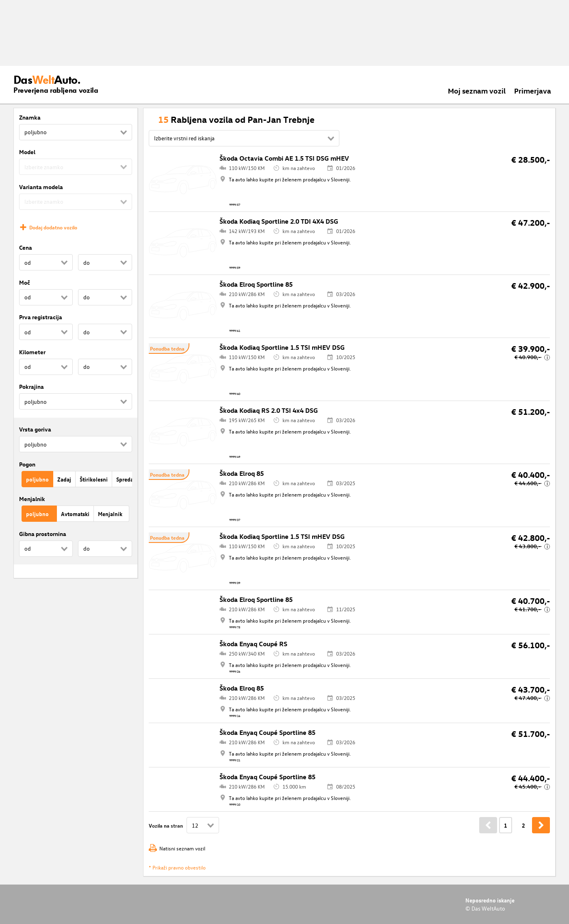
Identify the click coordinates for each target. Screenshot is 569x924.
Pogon (27, 464)
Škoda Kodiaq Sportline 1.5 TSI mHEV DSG (282, 347)
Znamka (30, 117)
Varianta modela (41, 187)
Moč (25, 282)
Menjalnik (32, 499)
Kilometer (32, 352)
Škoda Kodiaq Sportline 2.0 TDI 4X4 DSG (279, 221)
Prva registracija (41, 317)
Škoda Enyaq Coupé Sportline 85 (267, 732)
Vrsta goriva (35, 429)
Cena (26, 247)
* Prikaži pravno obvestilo (177, 867)
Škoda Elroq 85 (242, 473)
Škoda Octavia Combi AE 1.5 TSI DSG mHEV (284, 158)
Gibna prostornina (43, 534)
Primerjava (533, 90)
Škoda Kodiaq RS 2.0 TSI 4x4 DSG (269, 410)
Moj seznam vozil (477, 90)
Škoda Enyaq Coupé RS (253, 644)
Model (27, 152)
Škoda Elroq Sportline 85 (256, 284)
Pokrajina (31, 387)
